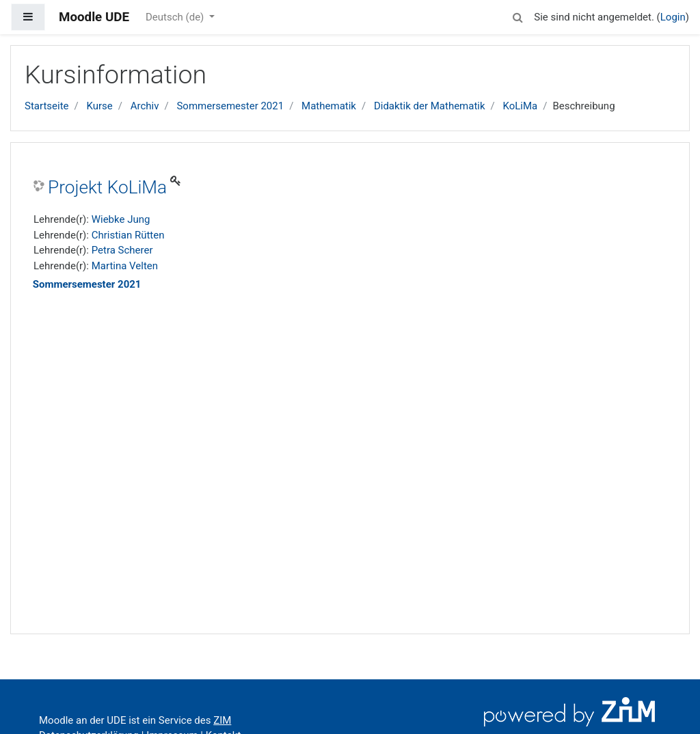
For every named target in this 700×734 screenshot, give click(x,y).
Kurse (99, 106)
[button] (517, 15)
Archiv (145, 106)
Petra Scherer (122, 250)
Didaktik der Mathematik (430, 106)
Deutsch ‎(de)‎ (176, 17)
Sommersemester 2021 (230, 106)
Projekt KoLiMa (107, 187)
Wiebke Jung (121, 219)
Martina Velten (125, 266)
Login (673, 17)
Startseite (47, 106)
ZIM (222, 720)
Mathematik (329, 106)
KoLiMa (521, 106)
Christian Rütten (128, 235)
